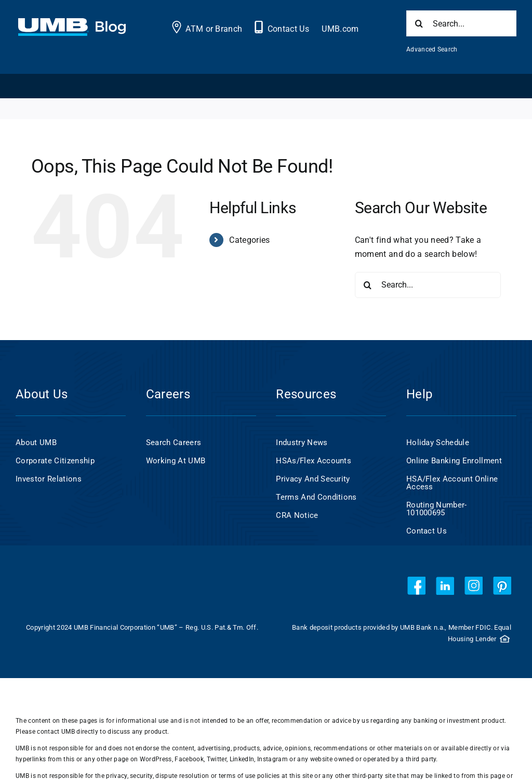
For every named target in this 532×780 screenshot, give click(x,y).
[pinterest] (502, 586)
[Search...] (461, 23)
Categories (249, 240)
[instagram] (474, 586)
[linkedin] (445, 586)
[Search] (419, 23)
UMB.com (340, 29)
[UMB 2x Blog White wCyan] (72, 24)
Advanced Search (432, 49)
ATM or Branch (214, 29)
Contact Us (288, 29)
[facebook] (416, 586)
